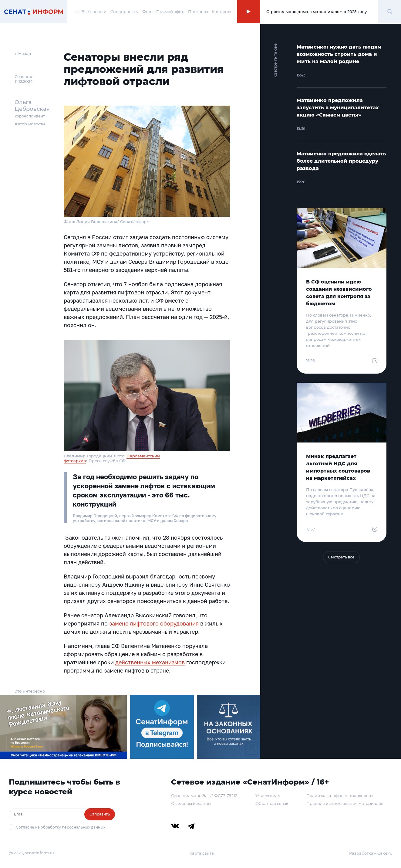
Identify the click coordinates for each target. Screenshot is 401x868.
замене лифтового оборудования (154, 623)
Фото (147, 12)
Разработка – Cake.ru (371, 853)
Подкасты (198, 12)
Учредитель (268, 795)
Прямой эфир (170, 12)
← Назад (23, 53)
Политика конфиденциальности (340, 795)
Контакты (221, 12)
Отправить (100, 814)
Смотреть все (341, 557)
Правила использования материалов (345, 803)
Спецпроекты (125, 12)
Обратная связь (272, 803)
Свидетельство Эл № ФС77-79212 (204, 795)
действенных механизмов (150, 662)
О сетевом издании (191, 803)
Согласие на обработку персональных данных (61, 827)
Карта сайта (202, 853)
